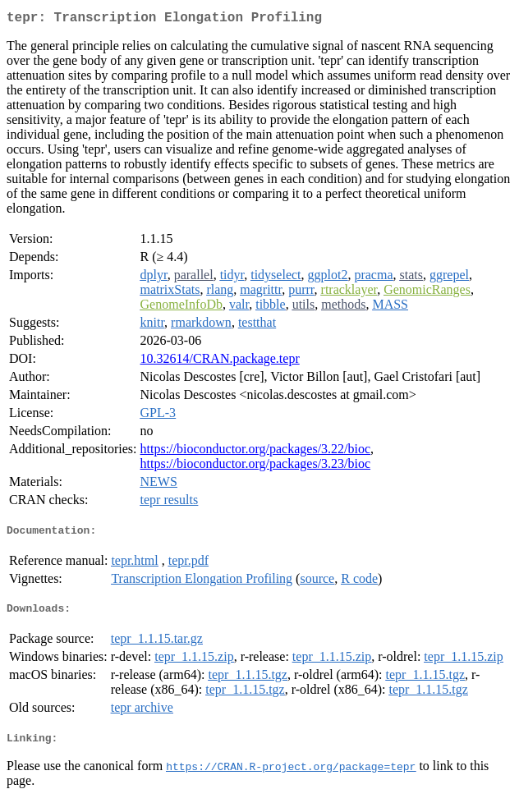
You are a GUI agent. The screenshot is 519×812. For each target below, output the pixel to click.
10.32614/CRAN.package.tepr (220, 362)
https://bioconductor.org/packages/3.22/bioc (256, 452)
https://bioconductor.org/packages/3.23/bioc (256, 467)
